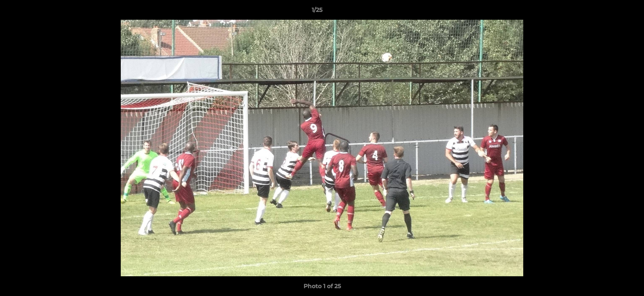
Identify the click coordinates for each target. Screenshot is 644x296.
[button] (609, 12)
